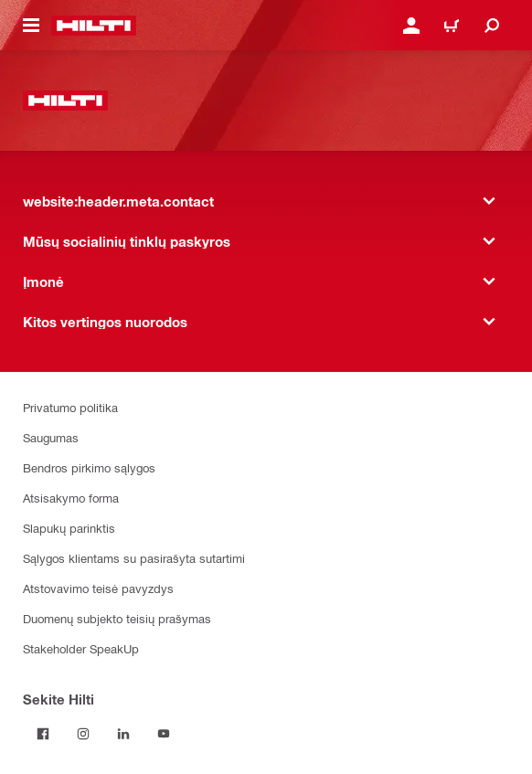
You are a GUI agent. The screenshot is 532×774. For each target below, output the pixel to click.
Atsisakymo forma (71, 498)
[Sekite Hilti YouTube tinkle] (164, 734)
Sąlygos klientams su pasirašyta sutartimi (134, 558)
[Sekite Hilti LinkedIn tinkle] (123, 734)
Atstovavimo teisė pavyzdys (98, 588)
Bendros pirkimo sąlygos (89, 467)
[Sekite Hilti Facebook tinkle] (43, 734)
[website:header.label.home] (94, 26)
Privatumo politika (70, 407)
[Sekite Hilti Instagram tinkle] (83, 734)
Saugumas (51, 437)
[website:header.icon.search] (492, 26)
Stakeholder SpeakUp (81, 648)
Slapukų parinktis (69, 528)
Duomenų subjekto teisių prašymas (117, 618)
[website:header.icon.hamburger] (31, 26)
